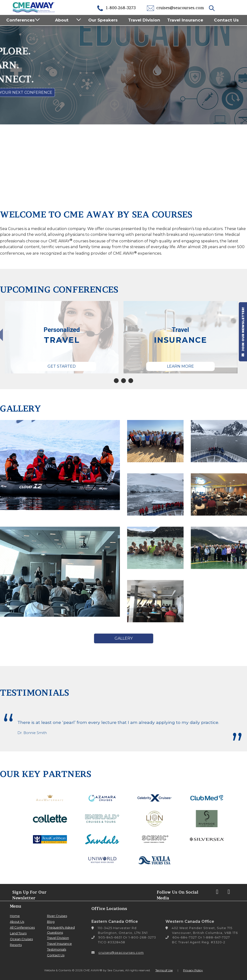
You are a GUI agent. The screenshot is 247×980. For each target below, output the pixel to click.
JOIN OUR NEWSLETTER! (243, 332)
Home (15, 916)
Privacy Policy (193, 970)
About (62, 20)
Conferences (21, 20)
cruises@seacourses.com (175, 8)
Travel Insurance (185, 20)
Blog (51, 922)
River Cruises (57, 916)
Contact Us (226, 20)
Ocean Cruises (21, 939)
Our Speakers (103, 20)
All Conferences (22, 927)
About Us (17, 922)
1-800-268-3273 (116, 8)
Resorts (16, 945)
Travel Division (144, 20)
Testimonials (57, 949)
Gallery (124, 638)
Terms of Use (164, 970)
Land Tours (18, 933)
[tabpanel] (62, 337)
